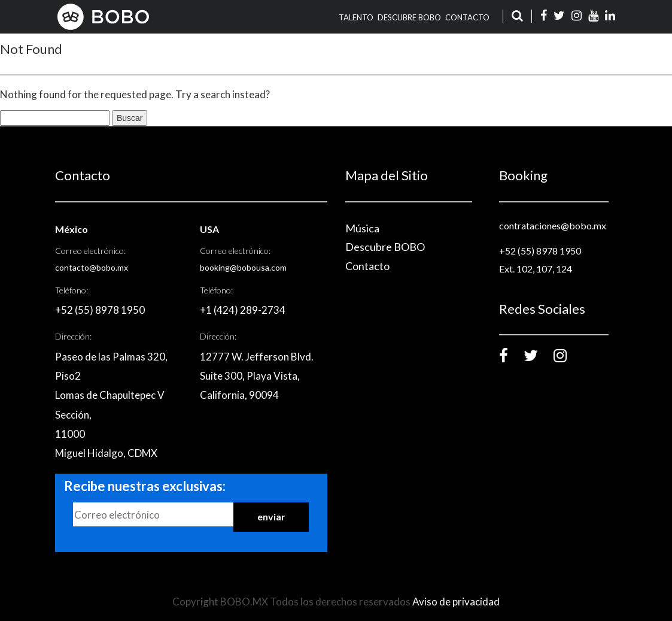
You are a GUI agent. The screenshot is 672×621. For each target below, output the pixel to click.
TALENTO (356, 17)
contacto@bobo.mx (92, 267)
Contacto (467, 17)
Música (362, 228)
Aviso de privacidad (456, 602)
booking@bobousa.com (243, 267)
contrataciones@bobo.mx (553, 225)
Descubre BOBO (409, 17)
